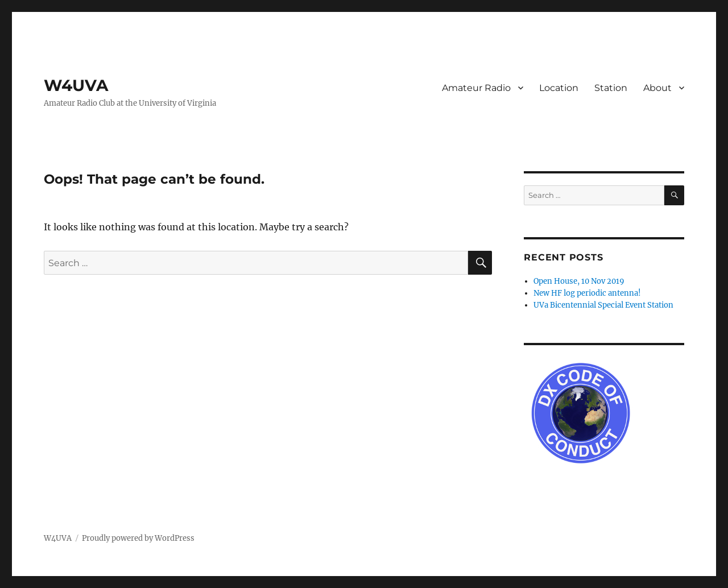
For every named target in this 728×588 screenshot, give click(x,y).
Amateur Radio (476, 88)
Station (611, 88)
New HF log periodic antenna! (587, 293)
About (657, 88)
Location (559, 88)
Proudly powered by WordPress (138, 538)
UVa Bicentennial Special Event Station (603, 305)
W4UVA (76, 85)
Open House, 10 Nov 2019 (579, 281)
